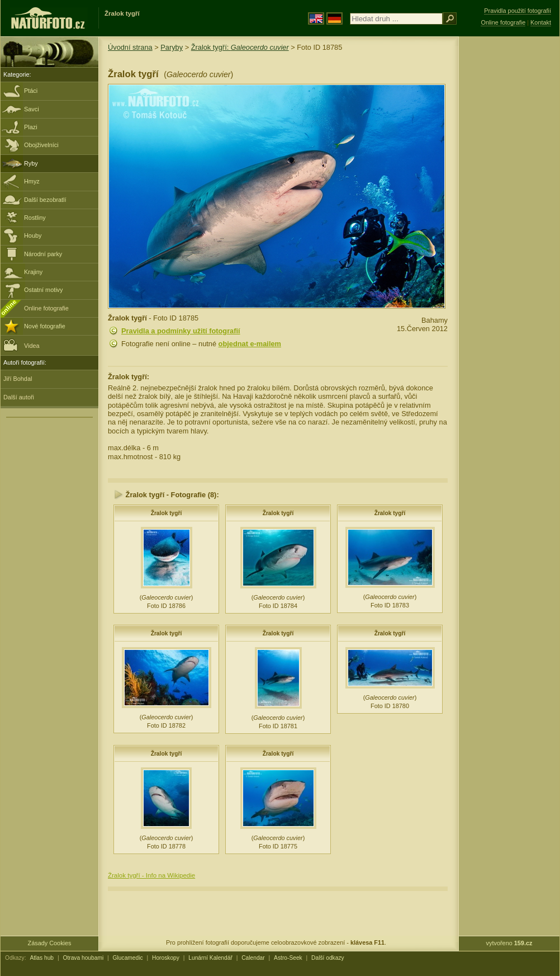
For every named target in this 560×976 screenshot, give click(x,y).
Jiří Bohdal (18, 379)
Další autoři (19, 397)
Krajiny (33, 272)
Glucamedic (128, 958)
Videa (22, 345)
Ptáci (31, 91)
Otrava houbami (83, 958)
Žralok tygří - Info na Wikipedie (151, 875)
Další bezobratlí (45, 200)
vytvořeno (509, 943)
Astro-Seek (288, 958)
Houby (33, 235)
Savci (32, 109)
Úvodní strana (130, 47)
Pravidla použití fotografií (518, 11)
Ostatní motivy (44, 290)
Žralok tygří (167, 513)
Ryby (31, 163)
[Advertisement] (509, 215)
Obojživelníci (41, 145)
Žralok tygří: (240, 47)
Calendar (253, 958)
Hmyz (32, 181)
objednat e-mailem (250, 344)
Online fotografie (46, 308)
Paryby (172, 47)
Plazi (31, 127)
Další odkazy (328, 958)
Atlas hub (42, 958)
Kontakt (541, 22)
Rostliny (35, 218)
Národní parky (43, 254)
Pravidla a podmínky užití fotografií (181, 331)
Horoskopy (166, 958)
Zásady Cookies (50, 943)
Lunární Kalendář (210, 958)
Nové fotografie (45, 326)
